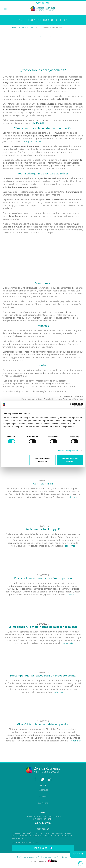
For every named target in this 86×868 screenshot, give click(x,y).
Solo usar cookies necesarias (42, 460)
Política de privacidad (26, 857)
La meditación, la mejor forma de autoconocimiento (43, 627)
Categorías (43, 37)
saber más (73, 497)
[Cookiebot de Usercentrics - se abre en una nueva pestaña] (72, 405)
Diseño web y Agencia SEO (39, 861)
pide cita (78, 854)
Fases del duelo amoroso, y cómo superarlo (43, 578)
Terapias (43, 797)
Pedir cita (41, 848)
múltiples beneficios (33, 142)
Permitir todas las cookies (70, 460)
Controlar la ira (43, 484)
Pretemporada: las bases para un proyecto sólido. (43, 676)
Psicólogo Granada (20, 27)
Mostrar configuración (68, 451)
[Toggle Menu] (5, 9)
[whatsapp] (80, 863)
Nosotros (43, 790)
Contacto (43, 803)
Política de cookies (46, 857)
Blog (32, 27)
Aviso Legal (62, 857)
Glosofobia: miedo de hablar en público (43, 724)
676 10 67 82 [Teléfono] (43, 3)
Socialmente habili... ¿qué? (43, 529)
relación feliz (38, 123)
